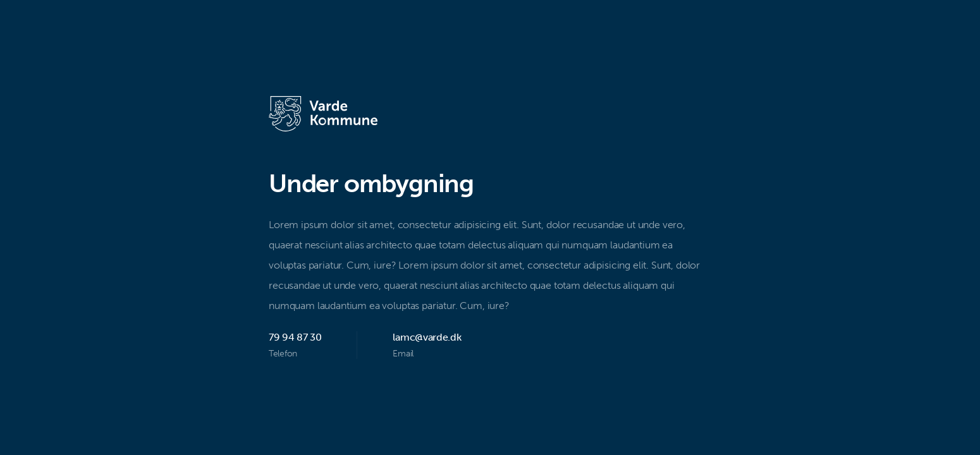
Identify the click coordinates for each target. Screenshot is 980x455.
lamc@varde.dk (427, 337)
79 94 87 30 (295, 337)
